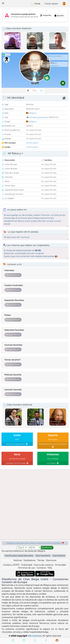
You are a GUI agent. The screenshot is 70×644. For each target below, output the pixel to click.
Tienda (41, 560)
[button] (3, 3)
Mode (36, 4)
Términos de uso (26, 568)
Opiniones (51, 560)
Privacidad (61, 565)
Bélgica (33, 113)
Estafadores (29, 560)
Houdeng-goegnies (39, 117)
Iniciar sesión (51, 4)
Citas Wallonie (59, 556)
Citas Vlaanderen (43, 556)
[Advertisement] (35, 15)
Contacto (41, 568)
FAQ (50, 568)
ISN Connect (35, 636)
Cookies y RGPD (11, 565)
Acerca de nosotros (44, 565)
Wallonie (53, 117)
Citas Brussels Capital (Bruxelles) (19, 556)
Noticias (18, 560)
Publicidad (27, 565)
